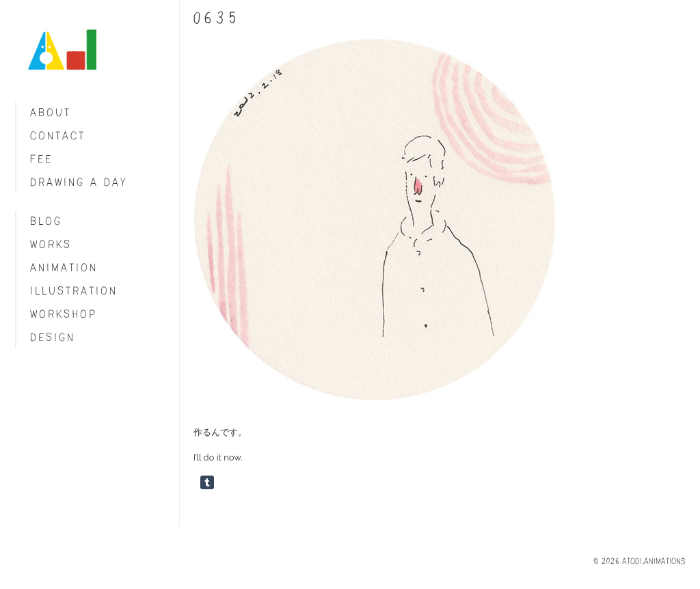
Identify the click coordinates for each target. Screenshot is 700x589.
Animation (64, 268)
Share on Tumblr (207, 482)
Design (53, 337)
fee (41, 159)
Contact (58, 136)
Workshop (64, 314)
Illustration (74, 291)
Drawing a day (79, 182)
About (51, 112)
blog (46, 221)
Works (51, 244)
